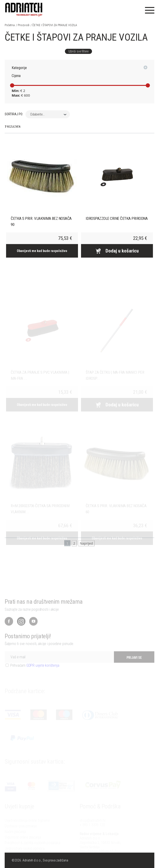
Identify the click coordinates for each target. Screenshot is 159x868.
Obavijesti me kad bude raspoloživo (42, 251)
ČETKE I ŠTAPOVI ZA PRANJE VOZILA (55, 25)
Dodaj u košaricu (117, 251)
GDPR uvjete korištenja (43, 674)
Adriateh (24, 8)
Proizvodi (24, 25)
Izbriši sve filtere (78, 51)
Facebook (9, 629)
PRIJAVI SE (134, 666)
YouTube (33, 629)
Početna (10, 25)
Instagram (21, 629)
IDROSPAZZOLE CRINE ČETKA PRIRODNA (117, 218)
